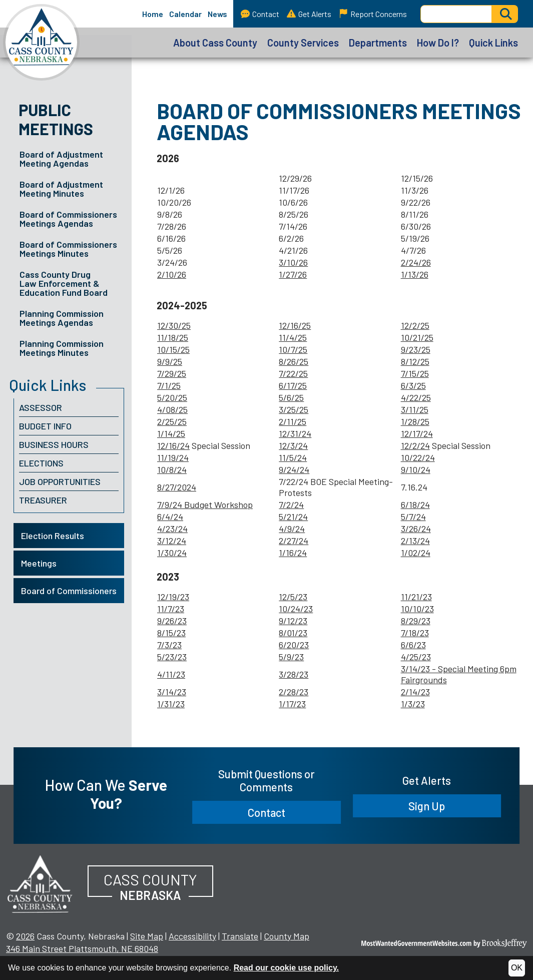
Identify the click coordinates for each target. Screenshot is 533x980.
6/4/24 (170, 517)
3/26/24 (416, 529)
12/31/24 (295, 433)
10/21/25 (417, 337)
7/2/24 (291, 505)
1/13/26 (415, 274)
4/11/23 (171, 674)
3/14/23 (172, 692)
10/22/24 (418, 457)
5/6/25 (291, 397)
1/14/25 (171, 433)
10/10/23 (417, 609)
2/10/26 (172, 274)
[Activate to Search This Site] (505, 14)
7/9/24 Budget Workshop (205, 505)
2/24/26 (416, 262)
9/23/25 (416, 349)
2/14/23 (415, 692)
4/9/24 (292, 529)
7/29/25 (172, 373)
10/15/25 (173, 349)
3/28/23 (294, 674)
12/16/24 (173, 445)
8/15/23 (171, 633)
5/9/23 (291, 657)
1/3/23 (413, 704)
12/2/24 (415, 445)
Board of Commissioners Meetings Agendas (68, 219)
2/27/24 (294, 541)
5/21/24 (293, 517)
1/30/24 (172, 553)
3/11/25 (415, 409)
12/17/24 (417, 433)
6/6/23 (413, 645)
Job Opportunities (60, 481)
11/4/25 (293, 337)
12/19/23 (173, 597)
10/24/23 (296, 609)
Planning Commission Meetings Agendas (62, 318)
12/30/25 (174, 325)
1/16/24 (293, 553)
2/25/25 (172, 421)
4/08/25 (172, 409)
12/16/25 (295, 325)
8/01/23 (293, 633)
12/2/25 (415, 325)
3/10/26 (293, 262)
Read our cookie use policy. (286, 968)
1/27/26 (293, 274)
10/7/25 (293, 349)
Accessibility (192, 936)
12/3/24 (293, 445)
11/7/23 (171, 609)
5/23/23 (172, 657)
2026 (25, 936)
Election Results (53, 536)
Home (153, 14)
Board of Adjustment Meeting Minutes (61, 189)
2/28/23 (294, 692)
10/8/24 (172, 469)
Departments (378, 43)
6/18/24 (415, 505)
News (217, 14)
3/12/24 (172, 541)
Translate (240, 936)
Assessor (41, 407)
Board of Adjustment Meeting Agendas (61, 159)
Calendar (185, 14)
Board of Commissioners (69, 591)
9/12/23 (293, 621)
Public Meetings (56, 119)
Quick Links (493, 43)
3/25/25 (294, 409)
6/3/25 (413, 385)
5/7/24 (413, 517)
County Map (287, 936)
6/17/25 (293, 385)
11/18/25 (173, 337)
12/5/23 (293, 597)
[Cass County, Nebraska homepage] (40, 42)
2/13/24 (415, 541)
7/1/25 (169, 385)
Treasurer (43, 500)
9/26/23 (172, 621)
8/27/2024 (177, 487)
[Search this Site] (456, 14)
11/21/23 (416, 597)
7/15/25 (415, 373)
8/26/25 (294, 361)
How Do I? (438, 43)
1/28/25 (415, 421)
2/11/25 (293, 421)
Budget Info (45, 426)
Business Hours (54, 444)
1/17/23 (292, 704)
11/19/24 (173, 457)
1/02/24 (416, 553)
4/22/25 (416, 397)
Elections (41, 463)
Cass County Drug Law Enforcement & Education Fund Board (64, 283)
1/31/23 (171, 704)
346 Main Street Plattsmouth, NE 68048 (82, 948)
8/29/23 (416, 621)
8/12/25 (415, 361)
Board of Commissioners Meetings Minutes (68, 249)
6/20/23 (294, 645)
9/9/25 (170, 361)
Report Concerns (373, 14)
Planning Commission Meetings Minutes (62, 348)
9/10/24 (416, 469)
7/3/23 (169, 645)
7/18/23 (415, 633)
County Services (303, 43)
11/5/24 (293, 457)
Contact (260, 14)
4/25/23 (416, 657)
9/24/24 (294, 469)
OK (517, 968)
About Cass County (215, 43)
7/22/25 (293, 373)
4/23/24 (172, 529)
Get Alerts (309, 14)
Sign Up (427, 806)
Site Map (147, 936)
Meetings (39, 563)
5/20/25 (172, 397)
